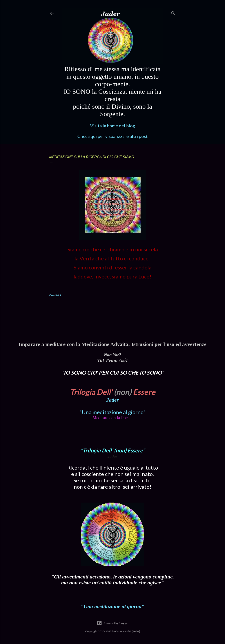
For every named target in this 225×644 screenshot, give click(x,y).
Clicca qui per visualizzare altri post (112, 136)
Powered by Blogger (113, 623)
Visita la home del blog (113, 126)
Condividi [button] (55, 295)
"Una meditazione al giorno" (112, 412)
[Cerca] (173, 12)
